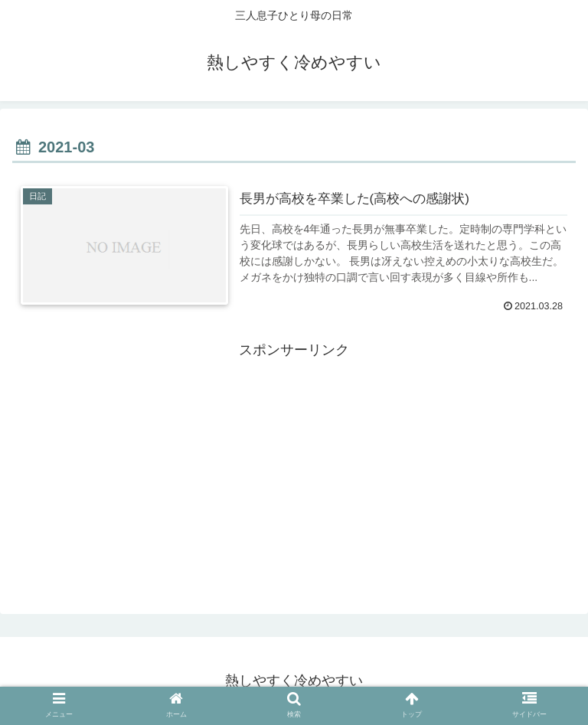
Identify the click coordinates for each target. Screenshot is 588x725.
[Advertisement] (294, 470)
